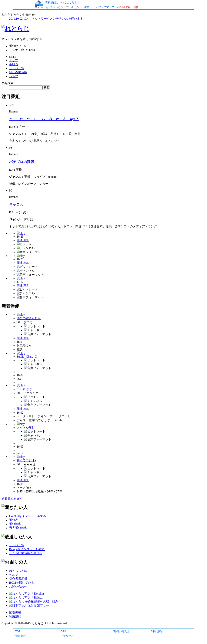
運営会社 (21, 636)
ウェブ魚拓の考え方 (118, 631)
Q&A (63, 631)
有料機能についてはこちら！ (62, 2)
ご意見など (67, 636)
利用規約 (156, 631)
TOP (18, 631)
